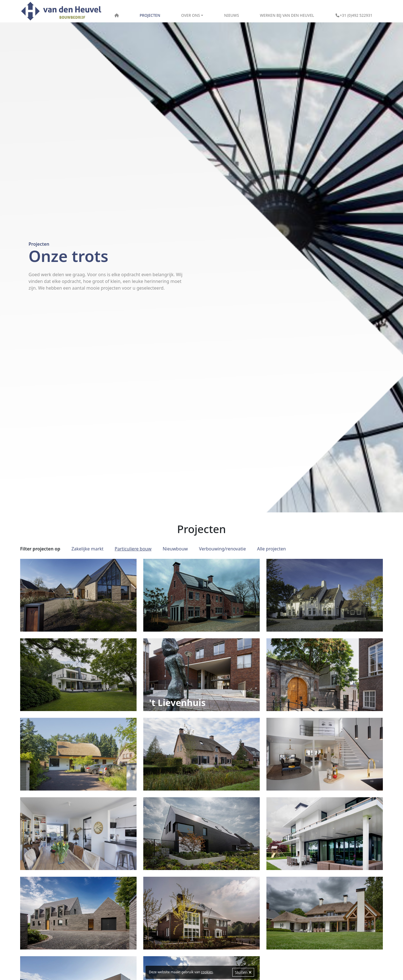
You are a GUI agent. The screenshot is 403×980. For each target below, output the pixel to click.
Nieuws (232, 15)
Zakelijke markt (87, 549)
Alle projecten (271, 549)
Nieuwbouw (175, 549)
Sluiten (243, 972)
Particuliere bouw (133, 549)
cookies (207, 972)
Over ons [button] (190, 15)
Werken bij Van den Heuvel (287, 15)
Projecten (150, 15)
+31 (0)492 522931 (354, 15)
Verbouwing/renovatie (222, 549)
